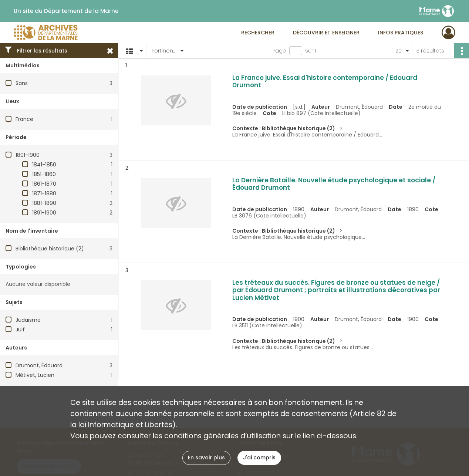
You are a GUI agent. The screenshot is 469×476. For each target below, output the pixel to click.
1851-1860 (44, 174)
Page (279, 51)
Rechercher (258, 33)
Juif (20, 330)
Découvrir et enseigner (326, 33)
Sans (22, 83)
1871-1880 (44, 193)
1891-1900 (44, 213)
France (24, 119)
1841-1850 (44, 165)
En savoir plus (206, 458)
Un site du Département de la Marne (66, 11)
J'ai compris (259, 458)
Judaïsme (28, 320)
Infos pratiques (401, 33)
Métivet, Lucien (35, 375)
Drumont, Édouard (39, 365)
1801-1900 (28, 155)
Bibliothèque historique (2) (50, 249)
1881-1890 (44, 203)
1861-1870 (44, 184)
